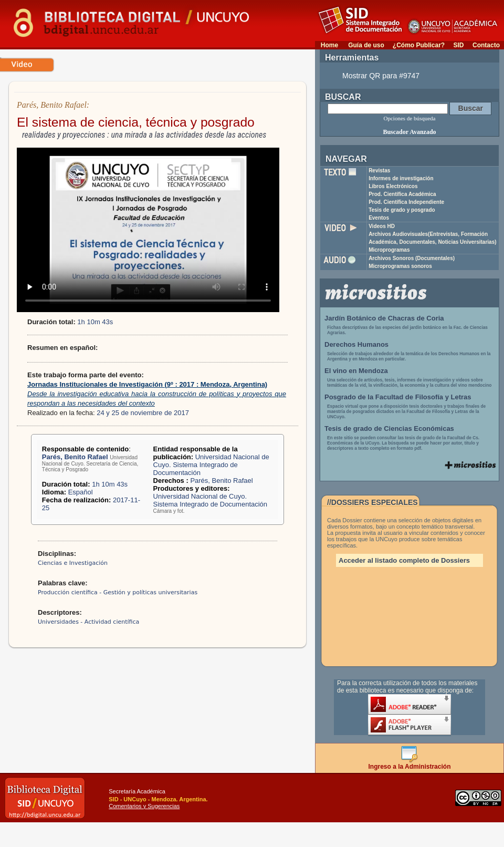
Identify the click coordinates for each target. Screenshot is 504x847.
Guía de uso (366, 45)
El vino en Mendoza (356, 371)
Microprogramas (389, 250)
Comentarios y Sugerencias (144, 806)
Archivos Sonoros (412, 258)
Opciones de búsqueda (410, 118)
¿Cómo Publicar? (419, 45)
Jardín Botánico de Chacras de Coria (384, 318)
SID (458, 45)
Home (329, 45)
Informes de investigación (401, 178)
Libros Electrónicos (393, 186)
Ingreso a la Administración (410, 764)
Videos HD (382, 226)
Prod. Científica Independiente (406, 202)
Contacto (486, 45)
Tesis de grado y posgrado (402, 210)
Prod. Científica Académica (402, 194)
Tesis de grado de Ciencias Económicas (389, 428)
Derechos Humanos (356, 344)
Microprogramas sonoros (400, 266)
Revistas (379, 171)
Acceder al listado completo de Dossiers (404, 560)
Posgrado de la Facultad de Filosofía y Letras (398, 397)
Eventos (379, 218)
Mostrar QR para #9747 (381, 76)
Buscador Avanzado (409, 132)
